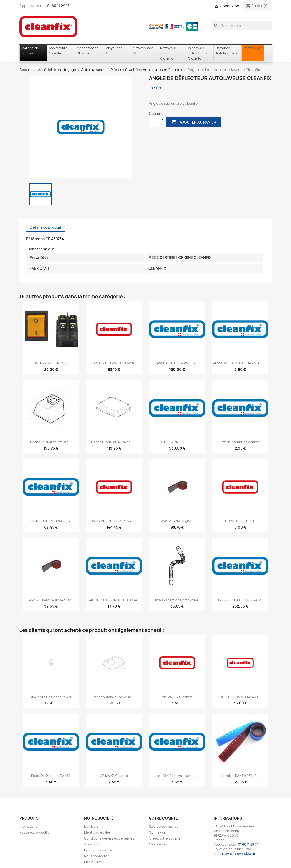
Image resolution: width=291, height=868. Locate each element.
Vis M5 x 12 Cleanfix (177, 697)
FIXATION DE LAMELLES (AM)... (114, 363)
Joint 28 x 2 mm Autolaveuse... (177, 776)
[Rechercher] (242, 26)
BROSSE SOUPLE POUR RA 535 (240, 600)
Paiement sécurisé (99, 850)
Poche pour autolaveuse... (51, 442)
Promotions (28, 826)
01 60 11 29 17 (58, 6)
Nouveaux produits (34, 832)
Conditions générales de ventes (109, 838)
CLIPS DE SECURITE (240, 521)
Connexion (158, 832)
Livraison (91, 826)
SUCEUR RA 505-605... (177, 442)
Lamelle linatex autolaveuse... (51, 600)
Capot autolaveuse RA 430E (114, 697)
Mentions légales (97, 832)
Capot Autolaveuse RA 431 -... (114, 442)
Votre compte (163, 818)
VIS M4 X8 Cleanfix (114, 776)
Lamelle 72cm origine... (177, 521)
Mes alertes (158, 844)
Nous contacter (96, 856)
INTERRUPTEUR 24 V (51, 363)
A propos (91, 844)
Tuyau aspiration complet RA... (177, 600)
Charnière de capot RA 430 (51, 697)
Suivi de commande (164, 826)
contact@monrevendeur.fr (235, 854)
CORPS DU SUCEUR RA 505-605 (177, 363)
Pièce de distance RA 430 (51, 776)
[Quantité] (154, 122)
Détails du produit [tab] (46, 227)
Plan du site (93, 862)
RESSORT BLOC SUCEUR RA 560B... (240, 363)
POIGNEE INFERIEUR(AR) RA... (51, 521)
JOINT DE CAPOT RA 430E (240, 697)
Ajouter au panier (194, 122)
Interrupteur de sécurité (240, 442)
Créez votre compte (165, 838)
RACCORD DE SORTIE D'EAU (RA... (114, 600)
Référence (35, 239)
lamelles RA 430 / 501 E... (240, 776)
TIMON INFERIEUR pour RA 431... (114, 521)
